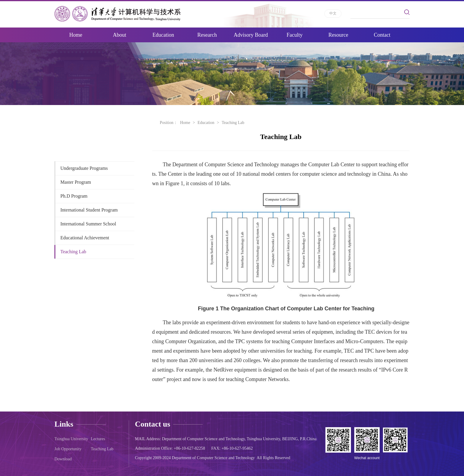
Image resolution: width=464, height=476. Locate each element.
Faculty (294, 35)
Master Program (76, 182)
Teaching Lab (73, 252)
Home (76, 35)
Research (207, 35)
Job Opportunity (68, 449)
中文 (333, 13)
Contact (382, 35)
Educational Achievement (85, 238)
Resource (338, 35)
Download (63, 459)
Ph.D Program (74, 196)
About (119, 35)
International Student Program (89, 210)
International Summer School (88, 224)
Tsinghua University (71, 439)
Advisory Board (251, 35)
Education (163, 35)
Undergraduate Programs (84, 168)
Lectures (98, 439)
